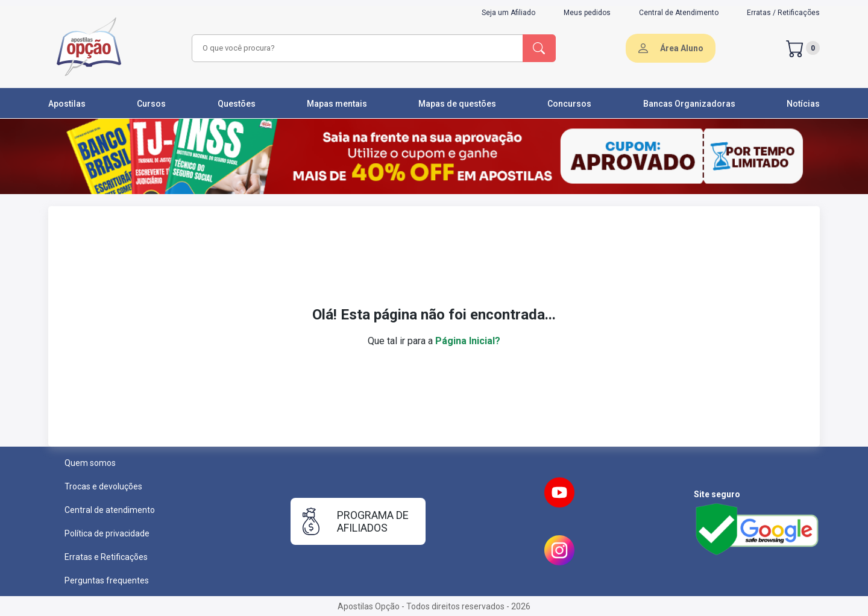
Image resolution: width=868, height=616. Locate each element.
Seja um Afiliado (508, 13)
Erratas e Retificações (106, 557)
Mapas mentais (337, 104)
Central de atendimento (110, 510)
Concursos (569, 104)
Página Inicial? (468, 341)
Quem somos (90, 463)
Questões (237, 104)
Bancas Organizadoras (689, 104)
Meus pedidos (587, 13)
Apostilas (67, 104)
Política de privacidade (107, 533)
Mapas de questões (457, 104)
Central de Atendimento (679, 13)
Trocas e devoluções (103, 486)
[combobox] (356, 48)
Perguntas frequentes (107, 580)
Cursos (151, 104)
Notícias (803, 104)
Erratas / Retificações (783, 13)
